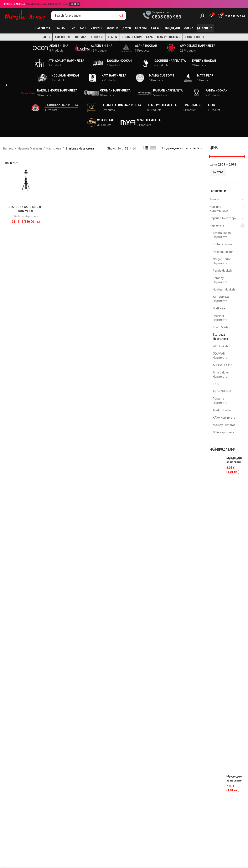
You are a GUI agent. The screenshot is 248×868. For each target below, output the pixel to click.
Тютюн (214, 199)
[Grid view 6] (153, 148)
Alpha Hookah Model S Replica (42, 4)
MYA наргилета (223, 432)
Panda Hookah (222, 271)
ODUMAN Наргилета (220, 356)
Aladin (112, 37)
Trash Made (221, 327)
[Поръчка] (183, 149)
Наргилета (54, 148)
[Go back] (8, 85)
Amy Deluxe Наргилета (221, 375)
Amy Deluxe (63, 37)
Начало (8, 148)
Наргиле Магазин (30, 148)
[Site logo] (25, 15)
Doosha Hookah (223, 252)
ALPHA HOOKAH (224, 365)
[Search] (89, 16)
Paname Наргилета (220, 401)
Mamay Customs (169, 37)
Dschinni (97, 37)
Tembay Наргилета (220, 280)
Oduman (81, 37)
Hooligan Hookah (224, 289)
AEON (47, 37)
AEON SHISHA (222, 391)
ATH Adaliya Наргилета (221, 299)
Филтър (218, 172)
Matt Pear (219, 308)
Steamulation (132, 37)
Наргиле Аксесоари (223, 218)
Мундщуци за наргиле (234, 460)
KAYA (149, 37)
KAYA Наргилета (224, 418)
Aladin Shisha (222, 410)
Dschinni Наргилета (220, 318)
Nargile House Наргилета (222, 261)
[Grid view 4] (146, 148)
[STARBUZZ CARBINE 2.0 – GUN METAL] (26, 180)
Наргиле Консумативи (219, 209)
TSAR (217, 384)
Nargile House (195, 37)
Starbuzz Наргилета (26, 216)
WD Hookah (220, 346)
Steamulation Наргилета (222, 235)
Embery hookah (223, 244)
